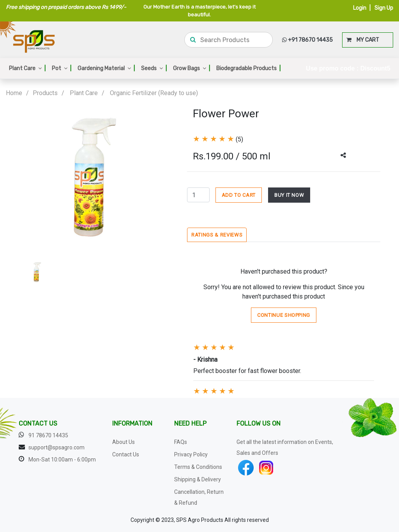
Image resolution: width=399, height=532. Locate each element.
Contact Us (126, 454)
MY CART (363, 40)
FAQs (181, 442)
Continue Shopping (284, 315)
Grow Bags (192, 68)
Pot (62, 68)
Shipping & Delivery (198, 479)
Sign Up (384, 8)
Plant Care (27, 68)
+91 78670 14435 (307, 40)
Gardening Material (106, 68)
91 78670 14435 (48, 435)
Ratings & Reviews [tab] (217, 235)
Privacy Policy (191, 454)
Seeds (154, 68)
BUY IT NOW (289, 195)
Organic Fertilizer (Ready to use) (154, 93)
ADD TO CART (239, 195)
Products (45, 93)
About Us (124, 442)
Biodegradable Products (248, 68)
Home (14, 93)
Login (360, 8)
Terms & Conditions (198, 467)
